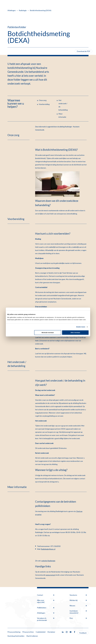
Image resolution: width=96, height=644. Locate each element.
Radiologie (23, 10)
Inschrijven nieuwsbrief (78, 612)
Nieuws (78, 606)
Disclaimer (51, 632)
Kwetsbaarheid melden (16, 636)
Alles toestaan (75, 333)
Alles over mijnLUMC (46, 601)
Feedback (83, 633)
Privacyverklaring (14, 632)
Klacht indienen (32, 636)
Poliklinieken (46, 608)
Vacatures (78, 595)
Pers (78, 618)
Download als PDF (84, 51)
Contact (46, 595)
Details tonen (81, 327)
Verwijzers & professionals (46, 619)
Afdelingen (12, 10)
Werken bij (78, 600)
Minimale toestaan (48, 333)
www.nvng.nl (51, 575)
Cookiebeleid (41, 632)
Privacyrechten (28, 632)
